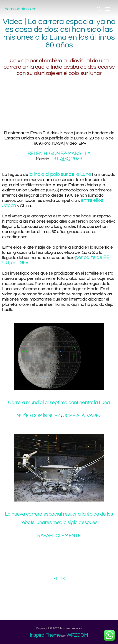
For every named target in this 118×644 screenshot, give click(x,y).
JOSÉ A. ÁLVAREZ (82, 416)
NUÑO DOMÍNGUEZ (38, 416)
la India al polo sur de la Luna (60, 174)
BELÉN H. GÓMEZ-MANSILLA (59, 154)
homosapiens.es (21, 9)
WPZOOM (77, 635)
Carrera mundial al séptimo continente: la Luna (59, 403)
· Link (60, 579)
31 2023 (68, 159)
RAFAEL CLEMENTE (59, 536)
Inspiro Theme (45, 635)
